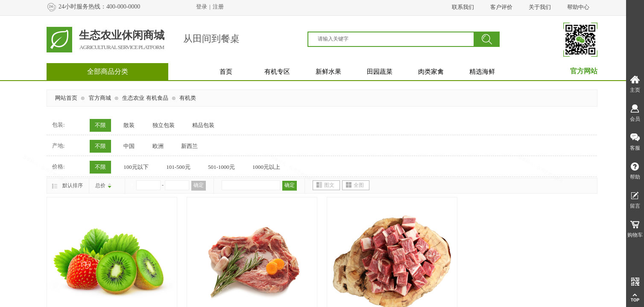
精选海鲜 (482, 72)
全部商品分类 (108, 71)
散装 (129, 125)
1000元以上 (266, 167)
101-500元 (178, 167)
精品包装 (203, 125)
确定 (199, 185)
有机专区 (277, 72)
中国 (129, 146)
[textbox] (396, 39)
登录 (202, 7)
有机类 (188, 98)
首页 (226, 72)
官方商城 (100, 98)
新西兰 (189, 146)
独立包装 (164, 125)
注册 (218, 7)
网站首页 (66, 98)
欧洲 (158, 146)
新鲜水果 (328, 72)
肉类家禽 (431, 72)
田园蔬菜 (380, 72)
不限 (100, 125)
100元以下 (136, 167)
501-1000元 (221, 167)
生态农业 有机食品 (145, 98)
